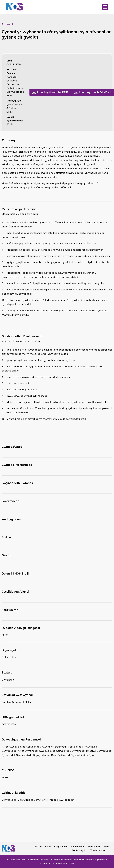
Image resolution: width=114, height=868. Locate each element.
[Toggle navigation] (105, 7)
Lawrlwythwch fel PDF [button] (52, 92)
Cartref (38, 846)
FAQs (48, 846)
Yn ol (10, 24)
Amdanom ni (78, 846)
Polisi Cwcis (94, 846)
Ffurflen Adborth (99, 850)
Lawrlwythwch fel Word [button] (95, 92)
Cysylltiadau (61, 846)
